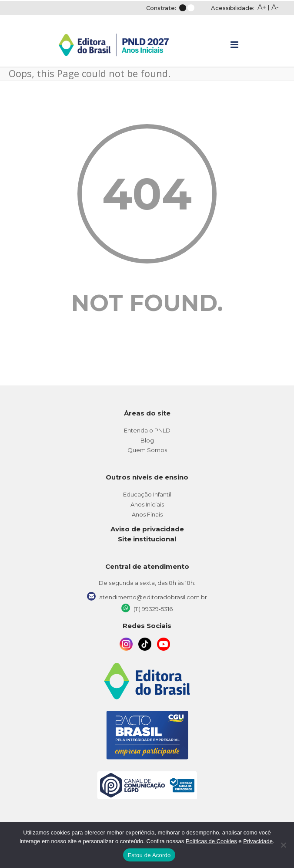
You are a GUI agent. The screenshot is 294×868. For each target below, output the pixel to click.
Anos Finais (147, 514)
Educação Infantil (147, 494)
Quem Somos (147, 450)
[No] (283, 845)
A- (275, 7)
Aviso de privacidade (147, 529)
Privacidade (258, 841)
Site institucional (147, 539)
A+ (262, 7)
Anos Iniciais (147, 504)
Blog (147, 440)
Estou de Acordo (149, 855)
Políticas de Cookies (211, 841)
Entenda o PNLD (147, 430)
